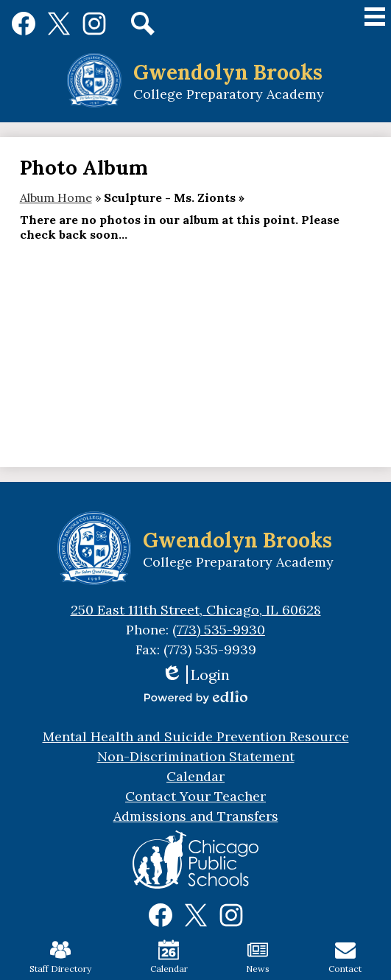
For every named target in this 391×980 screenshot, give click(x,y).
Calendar (169, 957)
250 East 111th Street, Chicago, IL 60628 (196, 610)
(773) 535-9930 (219, 630)
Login (195, 675)
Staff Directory (60, 957)
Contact (345, 957)
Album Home (56, 197)
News (258, 957)
